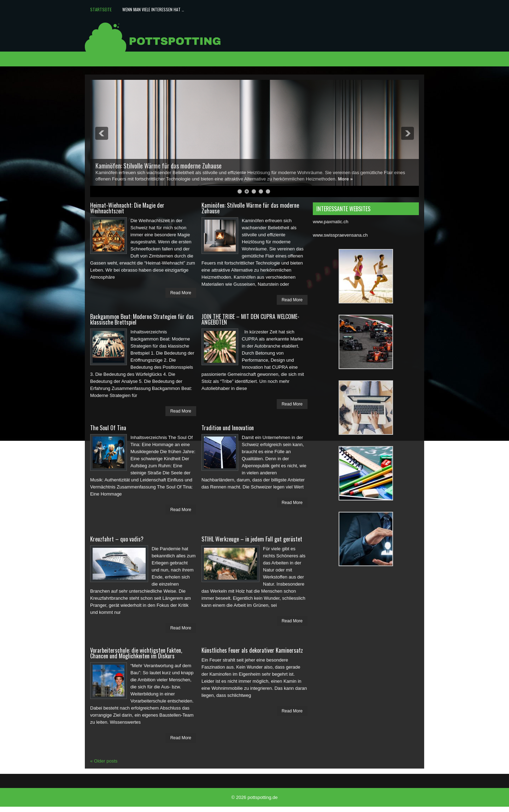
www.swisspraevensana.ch (340, 235)
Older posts (104, 761)
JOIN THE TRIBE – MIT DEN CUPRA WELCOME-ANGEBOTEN (250, 319)
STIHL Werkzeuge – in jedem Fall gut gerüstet (252, 539)
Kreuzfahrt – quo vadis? (117, 539)
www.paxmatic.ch (330, 222)
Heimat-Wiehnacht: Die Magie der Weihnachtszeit (127, 208)
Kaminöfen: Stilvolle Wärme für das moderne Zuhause (159, 166)
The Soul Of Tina (108, 428)
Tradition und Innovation (228, 428)
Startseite (101, 9)
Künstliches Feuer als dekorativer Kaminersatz (252, 650)
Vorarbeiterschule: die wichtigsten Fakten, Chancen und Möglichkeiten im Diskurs (136, 653)
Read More (181, 293)
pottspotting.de (262, 797)
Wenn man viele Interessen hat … (153, 9)
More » (345, 179)
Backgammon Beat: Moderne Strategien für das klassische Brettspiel (142, 319)
